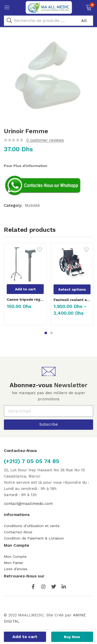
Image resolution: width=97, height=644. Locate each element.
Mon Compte (16, 556)
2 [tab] (51, 333)
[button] (89, 7)
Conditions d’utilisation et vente (32, 526)
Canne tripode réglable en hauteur (25, 299)
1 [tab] (46, 333)
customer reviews (45, 140)
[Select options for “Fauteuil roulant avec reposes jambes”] (72, 289)
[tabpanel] (25, 286)
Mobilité (32, 205)
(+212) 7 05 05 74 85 (32, 461)
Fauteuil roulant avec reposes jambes (72, 300)
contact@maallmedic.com (28, 504)
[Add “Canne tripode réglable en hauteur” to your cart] (25, 289)
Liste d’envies (16, 569)
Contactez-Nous (18, 532)
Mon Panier (14, 563)
